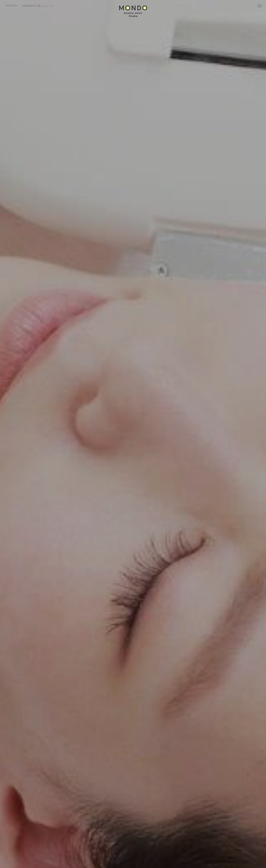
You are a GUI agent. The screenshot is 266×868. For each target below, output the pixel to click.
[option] (55, 6)
